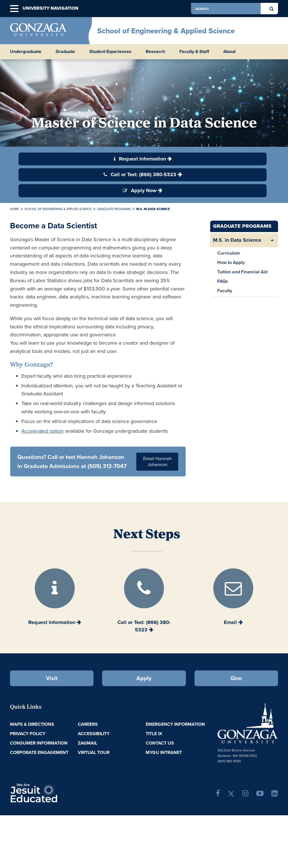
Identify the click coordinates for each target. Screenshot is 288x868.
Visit (52, 678)
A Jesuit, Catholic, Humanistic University (53, 792)
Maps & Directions (32, 724)
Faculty (225, 291)
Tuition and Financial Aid (242, 272)
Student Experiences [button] (110, 52)
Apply (144, 678)
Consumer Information (39, 743)
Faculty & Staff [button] (194, 52)
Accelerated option (42, 431)
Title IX (154, 734)
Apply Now (140, 190)
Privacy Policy (28, 734)
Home (14, 209)
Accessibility (94, 734)
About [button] (229, 52)
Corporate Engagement (39, 752)
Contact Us (160, 743)
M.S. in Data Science (237, 240)
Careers (88, 724)
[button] (14, 9)
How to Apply (231, 262)
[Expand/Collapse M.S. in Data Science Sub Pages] (272, 240)
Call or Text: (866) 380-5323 (140, 174)
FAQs (223, 281)
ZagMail (88, 743)
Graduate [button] (65, 52)
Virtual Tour (94, 752)
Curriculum (229, 253)
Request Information (140, 159)
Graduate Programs (114, 209)
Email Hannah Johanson (157, 462)
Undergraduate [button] (26, 52)
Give (236, 678)
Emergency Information (175, 724)
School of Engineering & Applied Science (166, 31)
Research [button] (155, 52)
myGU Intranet (164, 752)
